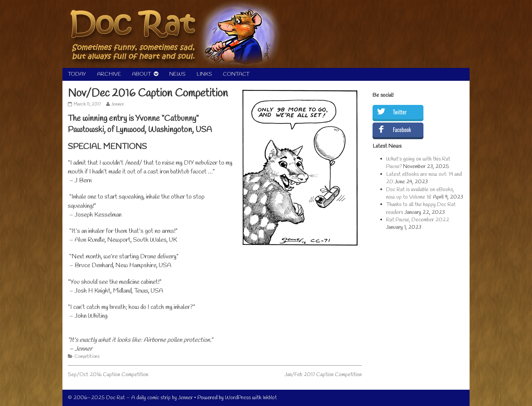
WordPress (238, 398)
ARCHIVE (109, 74)
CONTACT (236, 74)
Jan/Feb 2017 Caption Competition (323, 375)
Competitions (87, 357)
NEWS (177, 74)
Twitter (400, 112)
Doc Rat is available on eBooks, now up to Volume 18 (420, 193)
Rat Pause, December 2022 (418, 220)
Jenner (118, 104)
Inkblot (270, 398)
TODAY (77, 74)
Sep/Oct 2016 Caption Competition (108, 375)
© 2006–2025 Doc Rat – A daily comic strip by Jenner (130, 398)
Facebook (402, 130)
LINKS (204, 74)
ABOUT (141, 74)
